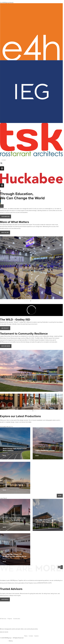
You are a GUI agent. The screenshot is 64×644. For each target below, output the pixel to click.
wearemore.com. (45, 583)
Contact (4, 160)
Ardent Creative (17, 641)
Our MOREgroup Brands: (7, 3)
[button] (1, 163)
